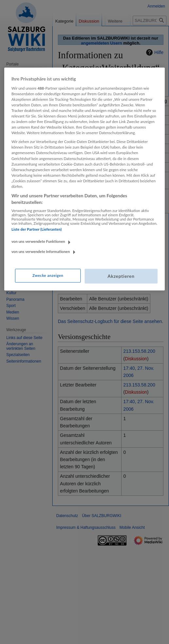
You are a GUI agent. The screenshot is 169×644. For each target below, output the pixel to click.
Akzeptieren (121, 276)
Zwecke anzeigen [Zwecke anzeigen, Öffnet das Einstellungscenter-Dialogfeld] (48, 275)
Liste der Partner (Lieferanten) (37, 230)
